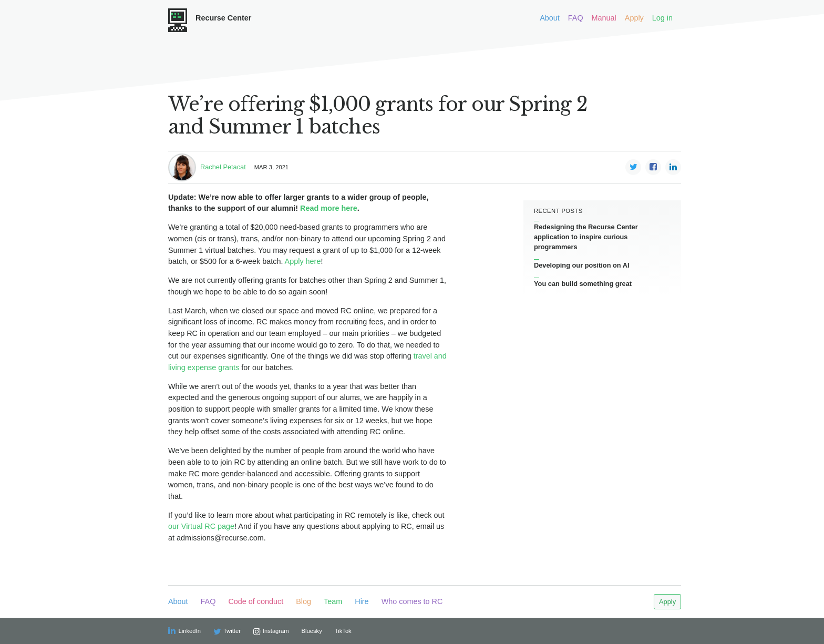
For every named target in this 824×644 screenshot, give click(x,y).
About (550, 18)
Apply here (303, 261)
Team (333, 601)
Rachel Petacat (223, 167)
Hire (362, 601)
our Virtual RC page (201, 526)
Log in (662, 18)
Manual (604, 18)
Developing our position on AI (582, 265)
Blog (303, 601)
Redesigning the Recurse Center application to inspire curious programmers (586, 237)
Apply (634, 18)
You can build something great (583, 284)
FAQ (576, 18)
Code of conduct (256, 601)
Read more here (329, 208)
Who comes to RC (412, 601)
